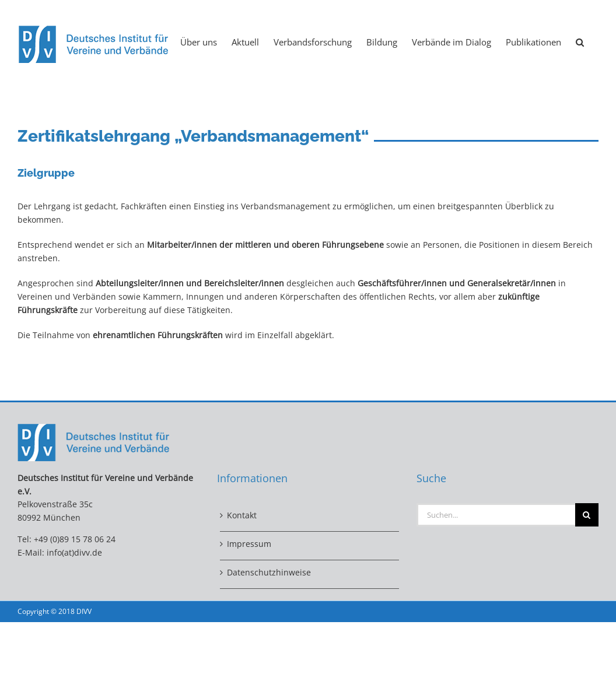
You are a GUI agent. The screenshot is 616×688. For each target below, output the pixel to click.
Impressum (249, 544)
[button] (580, 41)
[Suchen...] (496, 515)
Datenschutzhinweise (269, 572)
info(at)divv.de (74, 552)
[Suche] (587, 515)
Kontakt (242, 515)
